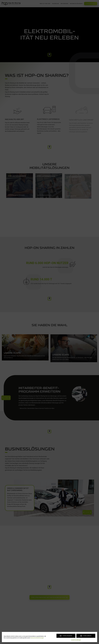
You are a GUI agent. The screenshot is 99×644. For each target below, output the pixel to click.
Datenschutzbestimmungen (37, 638)
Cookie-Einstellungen (76, 640)
